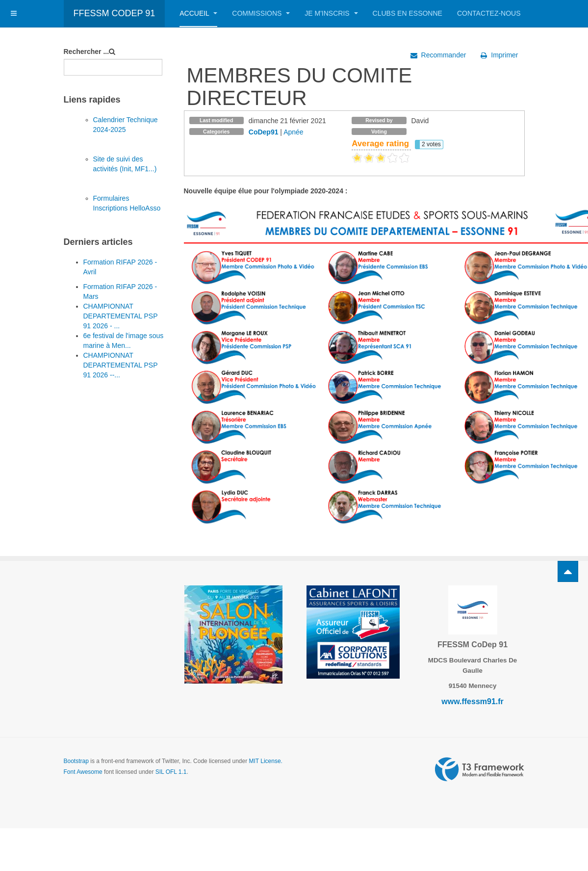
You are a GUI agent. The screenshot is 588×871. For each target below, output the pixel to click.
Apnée (293, 132)
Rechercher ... (87, 52)
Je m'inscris (331, 13)
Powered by (480, 769)
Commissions (261, 13)
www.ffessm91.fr (473, 701)
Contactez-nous (489, 13)
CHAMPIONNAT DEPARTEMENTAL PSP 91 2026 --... (121, 365)
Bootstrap (76, 761)
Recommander (438, 55)
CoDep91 (264, 132)
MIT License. (265, 761)
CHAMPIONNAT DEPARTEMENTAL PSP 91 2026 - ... (121, 316)
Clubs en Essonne (408, 13)
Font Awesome (83, 772)
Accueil (198, 13)
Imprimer (499, 55)
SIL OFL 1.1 (171, 772)
